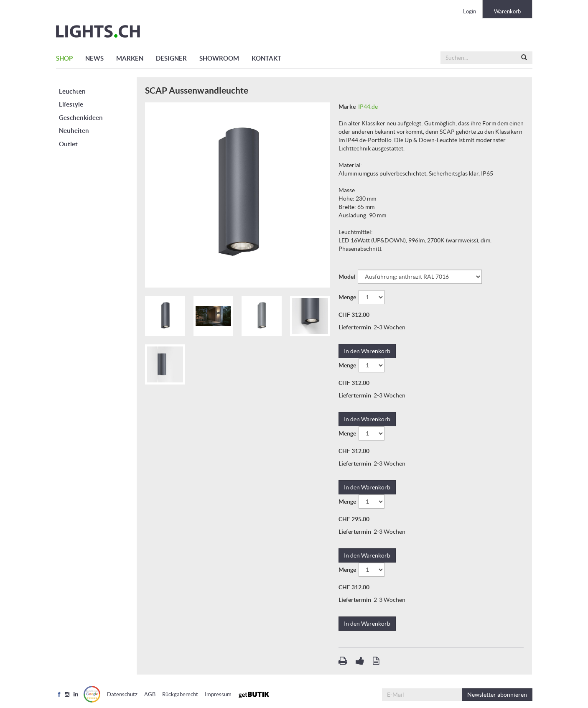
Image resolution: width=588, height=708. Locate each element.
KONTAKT (266, 58)
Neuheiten (74, 131)
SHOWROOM (219, 58)
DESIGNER (171, 58)
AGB (150, 694)
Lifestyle (71, 104)
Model (347, 277)
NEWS (94, 58)
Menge (348, 297)
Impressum (218, 694)
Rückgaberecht (180, 694)
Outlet (68, 144)
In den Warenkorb (367, 351)
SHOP (64, 58)
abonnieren (497, 695)
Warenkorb (507, 11)
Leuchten (72, 91)
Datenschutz (122, 694)
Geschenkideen (81, 118)
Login (470, 11)
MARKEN (130, 58)
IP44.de (368, 107)
